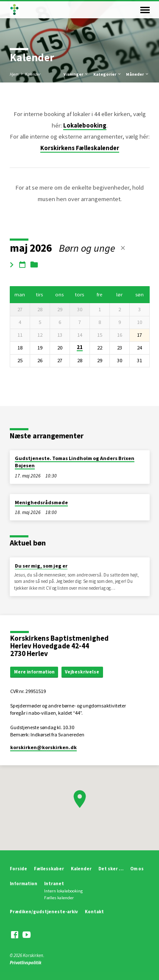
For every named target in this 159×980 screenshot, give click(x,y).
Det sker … (111, 869)
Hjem (14, 74)
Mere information (34, 672)
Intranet (54, 883)
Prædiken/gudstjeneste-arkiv (44, 912)
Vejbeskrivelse (82, 672)
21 (80, 347)
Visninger (76, 74)
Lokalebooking (85, 125)
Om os (137, 869)
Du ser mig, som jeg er (41, 566)
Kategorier (107, 74)
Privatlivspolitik (26, 963)
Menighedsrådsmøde (41, 502)
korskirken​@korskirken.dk (43, 747)
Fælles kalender (59, 898)
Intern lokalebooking (63, 891)
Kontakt (94, 912)
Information (24, 883)
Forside (18, 869)
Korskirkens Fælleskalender (80, 148)
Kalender (33, 74)
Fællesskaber (49, 869)
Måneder (138, 74)
